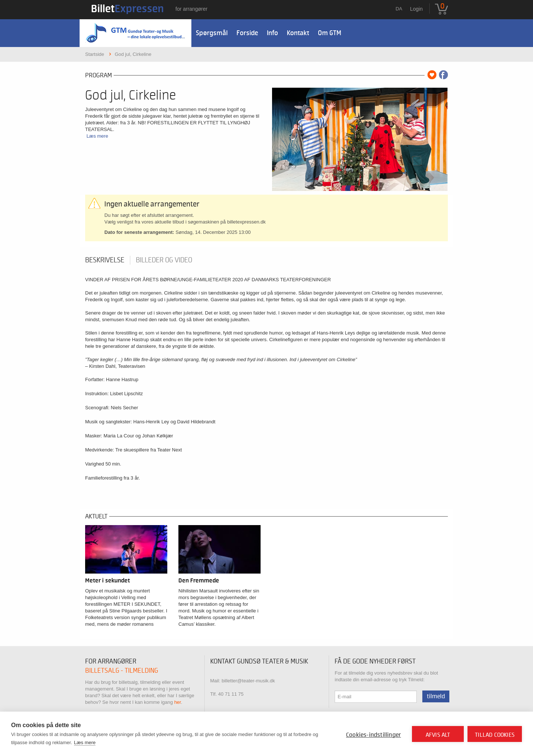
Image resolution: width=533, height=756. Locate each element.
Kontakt (298, 33)
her (178, 702)
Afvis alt (438, 735)
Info (272, 33)
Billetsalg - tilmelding (122, 671)
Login (416, 9)
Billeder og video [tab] (164, 260)
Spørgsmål (212, 33)
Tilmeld (436, 696)
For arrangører (191, 9)
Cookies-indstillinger (373, 735)
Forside (247, 33)
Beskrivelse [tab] (105, 260)
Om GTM (330, 33)
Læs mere (98, 136)
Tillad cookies (495, 735)
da (399, 9)
